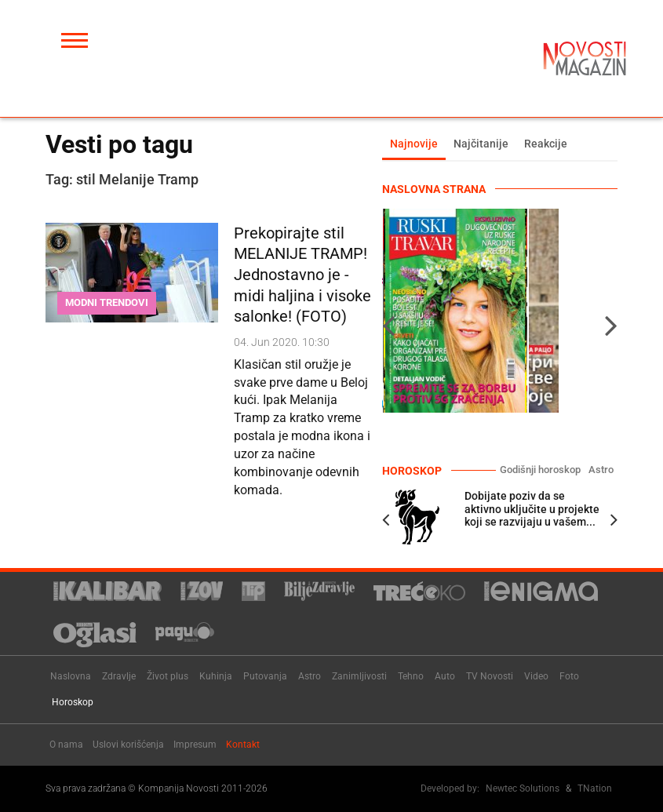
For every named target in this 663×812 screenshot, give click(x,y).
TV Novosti (490, 676)
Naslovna (71, 676)
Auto (445, 676)
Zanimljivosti (359, 676)
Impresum (195, 745)
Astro (601, 470)
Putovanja (265, 676)
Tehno (411, 676)
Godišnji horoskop (540, 470)
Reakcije (546, 144)
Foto (569, 676)
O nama (66, 745)
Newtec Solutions (523, 788)
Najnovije (414, 144)
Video (536, 676)
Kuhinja (216, 676)
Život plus (168, 676)
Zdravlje (119, 676)
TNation (595, 788)
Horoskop (73, 702)
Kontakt (243, 745)
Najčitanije (481, 144)
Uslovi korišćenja (128, 745)
